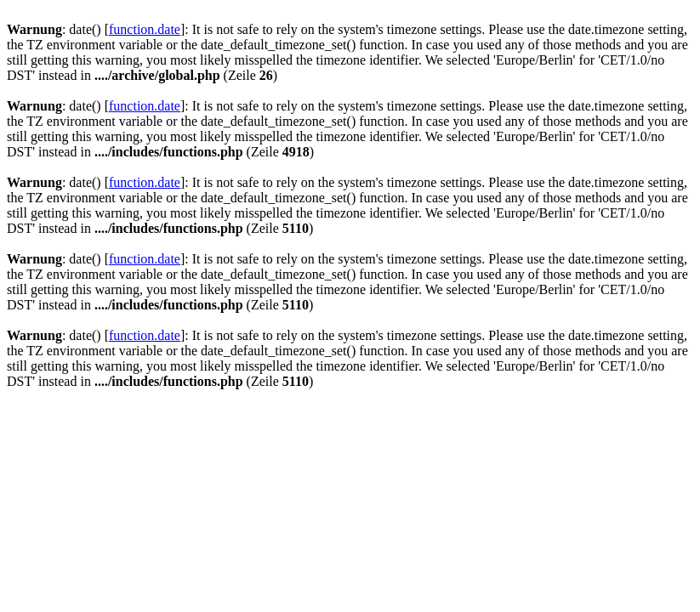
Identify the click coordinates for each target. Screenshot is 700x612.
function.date (145, 29)
